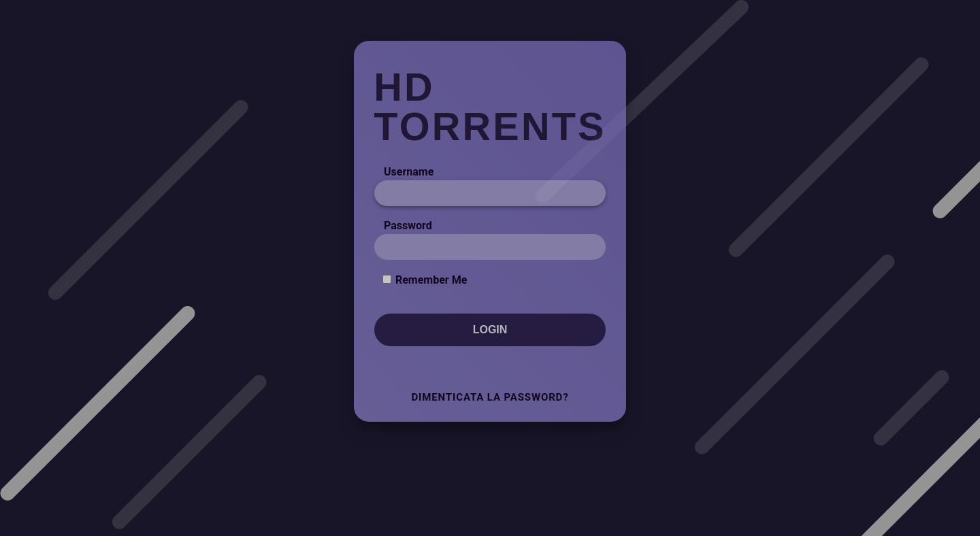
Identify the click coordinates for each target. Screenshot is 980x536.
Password (408, 225)
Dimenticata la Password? (490, 397)
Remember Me (431, 280)
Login (490, 330)
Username (409, 172)
